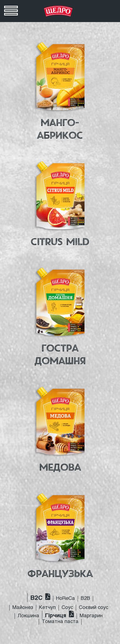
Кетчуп (47, 608)
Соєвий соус (94, 608)
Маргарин (91, 616)
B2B (85, 599)
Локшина (28, 616)
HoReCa (65, 599)
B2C (36, 598)
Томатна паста (60, 622)
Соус (67, 608)
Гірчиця (56, 616)
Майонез (23, 608)
